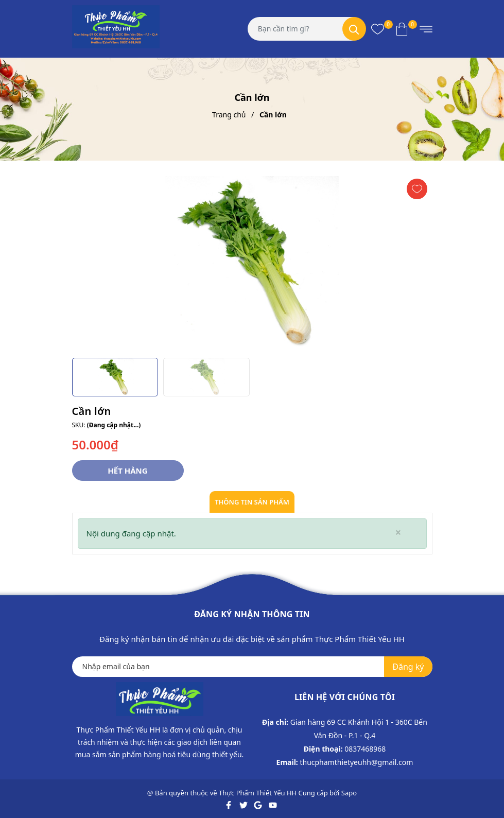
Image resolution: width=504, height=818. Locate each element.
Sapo (349, 793)
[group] (252, 263)
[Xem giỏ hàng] (402, 29)
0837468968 (365, 749)
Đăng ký (408, 667)
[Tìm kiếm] (354, 29)
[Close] (398, 533)
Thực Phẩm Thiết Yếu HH (258, 793)
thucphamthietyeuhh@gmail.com (356, 762)
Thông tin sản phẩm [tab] (252, 502)
